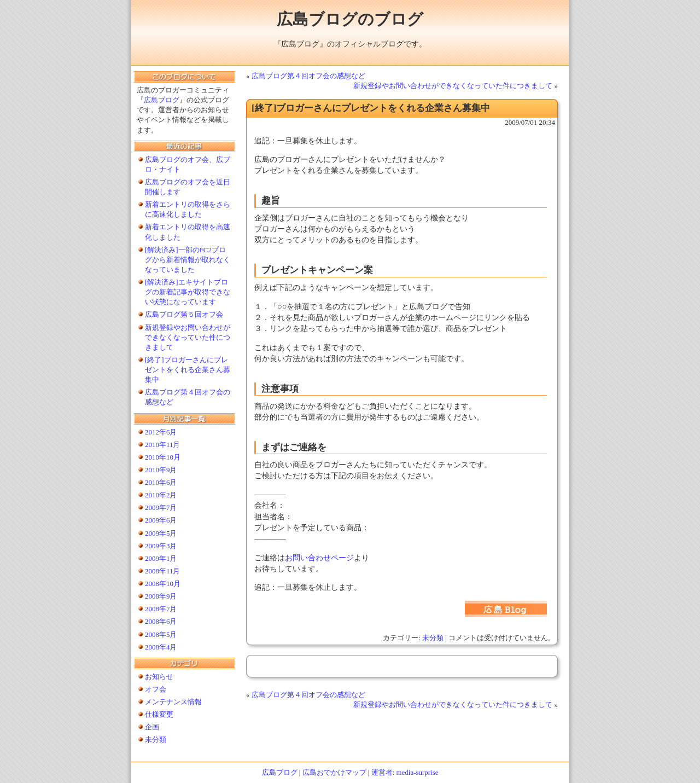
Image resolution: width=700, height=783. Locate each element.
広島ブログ (162, 100)
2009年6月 (161, 520)
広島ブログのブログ (350, 19)
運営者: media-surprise (405, 772)
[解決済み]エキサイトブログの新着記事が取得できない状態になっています (188, 292)
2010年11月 (162, 445)
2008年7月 (161, 609)
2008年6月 (161, 621)
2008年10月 (163, 584)
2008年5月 (161, 634)
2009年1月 (161, 558)
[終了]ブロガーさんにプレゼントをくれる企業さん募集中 (188, 370)
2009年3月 (161, 546)
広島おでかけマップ (334, 772)
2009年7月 (161, 507)
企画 (152, 727)
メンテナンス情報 (173, 702)
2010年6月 (161, 482)
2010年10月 (163, 457)
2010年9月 (161, 470)
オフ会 (156, 689)
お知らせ (159, 677)
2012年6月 (161, 432)
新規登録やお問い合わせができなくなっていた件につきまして (453, 86)
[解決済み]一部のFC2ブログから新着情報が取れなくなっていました (188, 260)
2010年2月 (161, 495)
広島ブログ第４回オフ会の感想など (308, 76)
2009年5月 (161, 533)
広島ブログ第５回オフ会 (184, 314)
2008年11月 (162, 571)
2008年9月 (161, 596)
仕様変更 (159, 714)
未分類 (433, 638)
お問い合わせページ (319, 558)
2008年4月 (161, 647)
